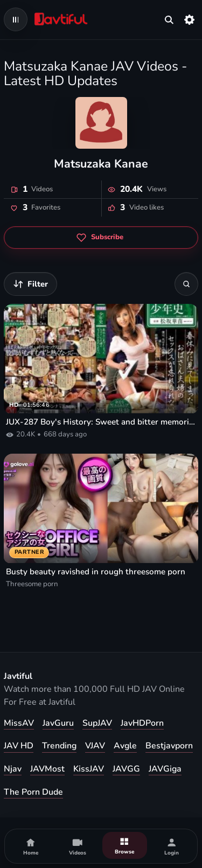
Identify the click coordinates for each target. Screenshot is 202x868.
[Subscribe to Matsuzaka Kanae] (101, 238)
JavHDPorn (142, 723)
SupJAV (97, 723)
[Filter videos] (30, 284)
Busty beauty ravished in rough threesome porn (96, 572)
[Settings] (190, 19)
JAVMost (47, 769)
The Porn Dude (33, 792)
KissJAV (89, 769)
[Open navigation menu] (16, 19)
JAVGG (126, 769)
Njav (13, 769)
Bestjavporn (169, 746)
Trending (59, 746)
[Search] (186, 284)
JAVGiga (165, 769)
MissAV (19, 723)
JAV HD (19, 746)
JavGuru (58, 723)
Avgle (125, 746)
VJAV (95, 746)
